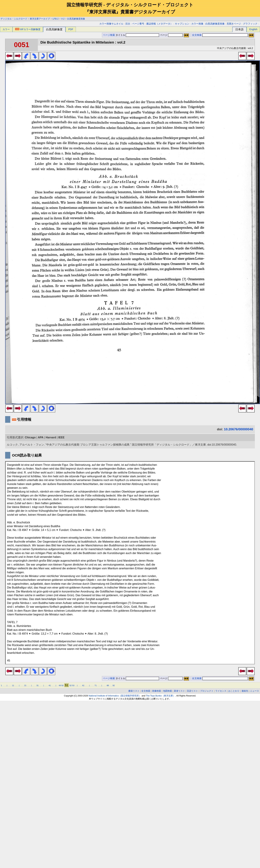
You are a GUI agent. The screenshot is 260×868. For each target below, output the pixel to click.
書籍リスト (134, 691)
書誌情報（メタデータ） (159, 24)
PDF (71, 29)
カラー (6, 29)
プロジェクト (207, 691)
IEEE (61, 437)
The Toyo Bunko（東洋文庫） (160, 696)
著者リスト (179, 691)
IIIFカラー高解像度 (28, 29)
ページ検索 (109, 35)
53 (73, 685)
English (253, 29)
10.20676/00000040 (239, 429)
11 (13, 685)
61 (83, 685)
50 (63, 685)
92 (114, 685)
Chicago (30, 437)
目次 (128, 24)
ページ (171, 35)
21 (25, 685)
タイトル (137, 35)
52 (71, 685)
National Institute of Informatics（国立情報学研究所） (115, 696)
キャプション (182, 24)
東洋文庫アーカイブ (40, 19)
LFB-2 (56, 19)
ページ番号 (138, 24)
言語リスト (192, 691)
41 (50, 685)
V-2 (63, 19)
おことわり (234, 691)
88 (108, 685)
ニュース (255, 691)
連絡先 (245, 691)
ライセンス (221, 691)
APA (41, 437)
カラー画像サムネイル (111, 24)
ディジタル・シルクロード (14, 19)
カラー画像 (197, 24)
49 (60, 685)
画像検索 (157, 691)
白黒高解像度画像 (76, 19)
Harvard (51, 437)
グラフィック (250, 24)
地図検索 (168, 691)
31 (38, 685)
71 (96, 685)
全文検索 (197, 35)
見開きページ (234, 24)
